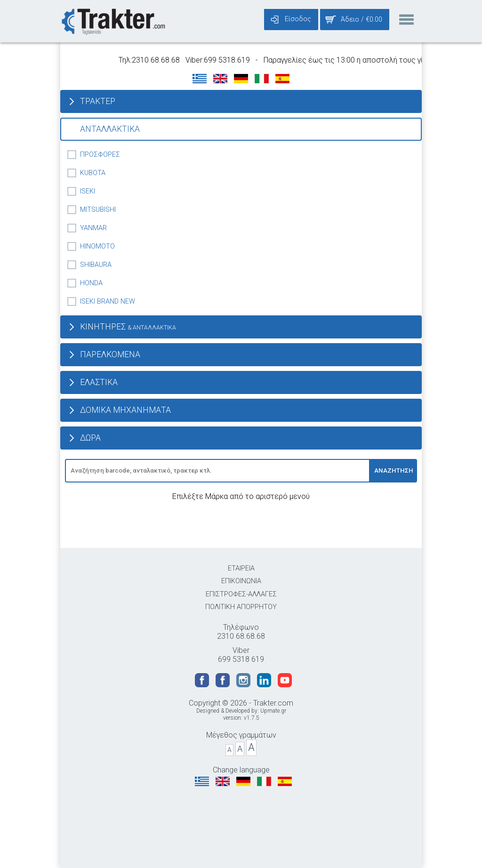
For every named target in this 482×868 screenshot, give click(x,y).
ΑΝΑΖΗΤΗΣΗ (394, 470)
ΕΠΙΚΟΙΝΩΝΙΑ (241, 581)
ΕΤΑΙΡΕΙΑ (241, 568)
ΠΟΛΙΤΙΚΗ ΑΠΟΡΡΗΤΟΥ (241, 607)
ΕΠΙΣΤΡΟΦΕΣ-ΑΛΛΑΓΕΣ (241, 594)
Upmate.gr (273, 711)
